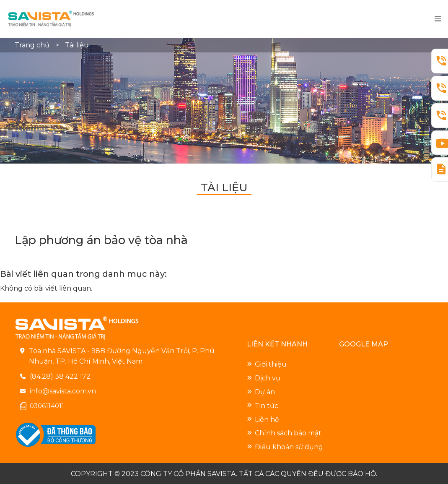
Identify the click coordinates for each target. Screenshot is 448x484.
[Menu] (438, 19)
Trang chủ (33, 45)
